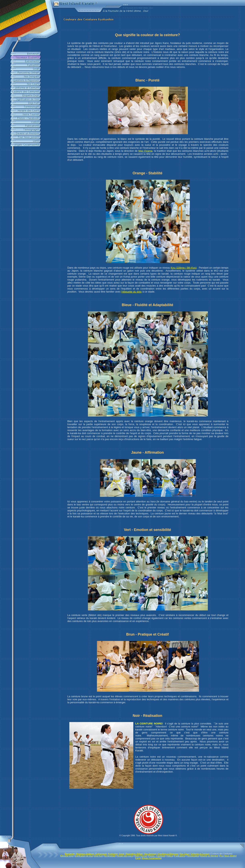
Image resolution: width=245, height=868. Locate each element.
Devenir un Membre (209, 856)
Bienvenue (70, 854)
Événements (101, 854)
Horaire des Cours (125, 856)
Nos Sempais (150, 854)
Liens (138, 858)
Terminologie (110, 856)
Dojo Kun (98, 856)
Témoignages (193, 856)
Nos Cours (185, 854)
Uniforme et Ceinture (200, 854)
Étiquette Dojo (67, 856)
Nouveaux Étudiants (85, 854)
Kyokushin (113, 854)
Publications (180, 856)
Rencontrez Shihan (134, 854)
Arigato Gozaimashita (152, 858)
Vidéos (170, 856)
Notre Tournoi (141, 856)
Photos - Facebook (157, 856)
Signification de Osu (84, 856)
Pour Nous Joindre (228, 856)
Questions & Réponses (168, 854)
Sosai (122, 854)
